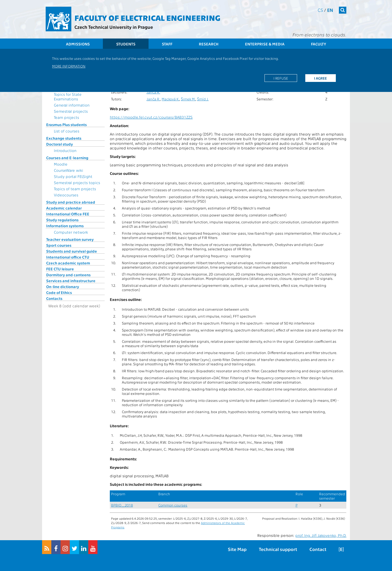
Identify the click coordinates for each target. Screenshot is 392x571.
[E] (341, 549)
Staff (167, 44)
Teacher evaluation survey (70, 239)
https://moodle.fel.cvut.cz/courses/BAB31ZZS (151, 117)
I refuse (281, 78)
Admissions (78, 44)
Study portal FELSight (73, 176)
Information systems (65, 226)
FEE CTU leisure (60, 269)
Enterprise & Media (265, 44)
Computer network (71, 232)
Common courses (173, 505)
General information (72, 105)
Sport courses (59, 245)
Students (126, 44)
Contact (318, 549)
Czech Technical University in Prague (114, 27)
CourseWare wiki (68, 170)
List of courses (67, 131)
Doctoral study (60, 144)
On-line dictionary (63, 287)
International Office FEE (68, 214)
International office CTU (68, 257)
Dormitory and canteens (68, 275)
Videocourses (66, 195)
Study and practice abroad (71, 202)
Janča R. (153, 92)
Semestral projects (71, 111)
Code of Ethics (59, 292)
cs (320, 10)
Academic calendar (64, 208)
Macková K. (170, 99)
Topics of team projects (75, 189)
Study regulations (62, 220)
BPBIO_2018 (122, 505)
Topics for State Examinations (68, 97)
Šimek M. (188, 99)
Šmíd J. (203, 99)
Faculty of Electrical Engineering (147, 17)
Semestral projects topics (77, 183)
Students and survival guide (72, 251)
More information (69, 66)
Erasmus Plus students (66, 125)
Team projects (66, 117)
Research (209, 44)
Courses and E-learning (67, 158)
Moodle (61, 164)
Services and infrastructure (71, 281)
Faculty (318, 44)
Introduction (65, 150)
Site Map (237, 549)
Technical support (278, 549)
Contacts (54, 298)
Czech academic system (68, 263)
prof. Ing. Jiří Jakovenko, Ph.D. (321, 535)
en (330, 10)
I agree (320, 78)
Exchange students (64, 138)
